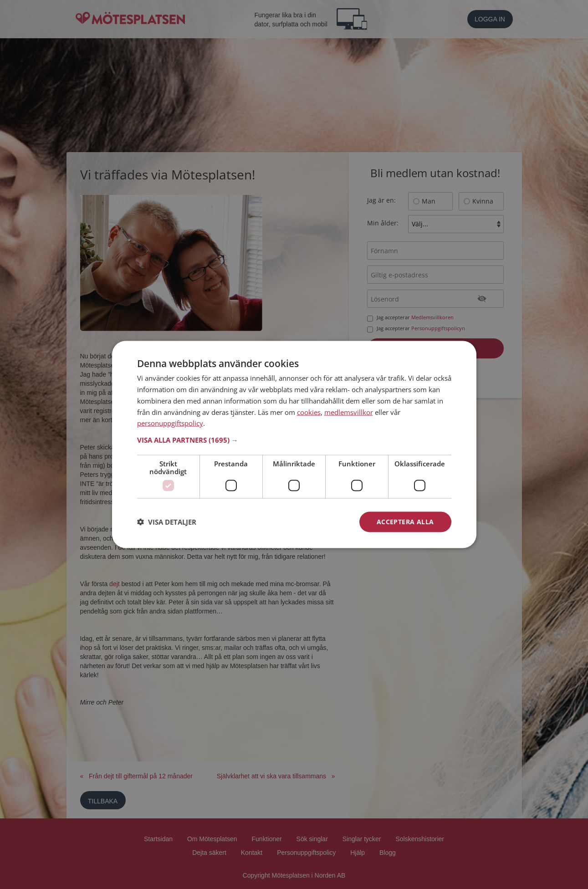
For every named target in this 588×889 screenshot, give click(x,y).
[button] (294, 440)
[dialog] (294, 445)
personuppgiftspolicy (170, 423)
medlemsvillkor (349, 412)
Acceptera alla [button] (405, 522)
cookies (309, 412)
